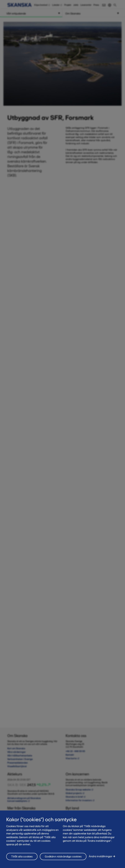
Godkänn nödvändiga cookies (63, 858)
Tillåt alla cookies (22, 858)
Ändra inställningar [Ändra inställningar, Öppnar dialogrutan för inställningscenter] (100, 858)
